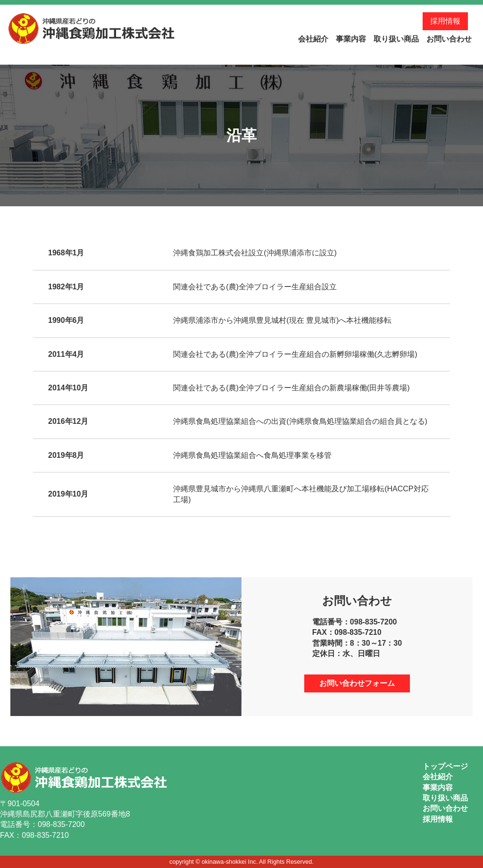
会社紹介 (313, 39)
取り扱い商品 (396, 39)
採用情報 (445, 21)
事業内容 (351, 39)
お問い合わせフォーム (357, 683)
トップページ (445, 766)
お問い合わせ (449, 39)
